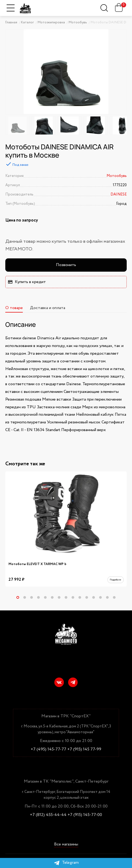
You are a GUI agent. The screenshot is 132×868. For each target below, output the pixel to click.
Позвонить (66, 265)
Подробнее (113, 581)
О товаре (14, 308)
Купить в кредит (27, 282)
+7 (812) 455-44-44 (48, 815)
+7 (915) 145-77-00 (85, 815)
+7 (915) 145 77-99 (84, 749)
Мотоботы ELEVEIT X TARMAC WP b (37, 564)
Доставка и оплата (48, 308)
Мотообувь (117, 176)
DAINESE (119, 194)
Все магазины (66, 844)
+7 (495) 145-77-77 (49, 749)
